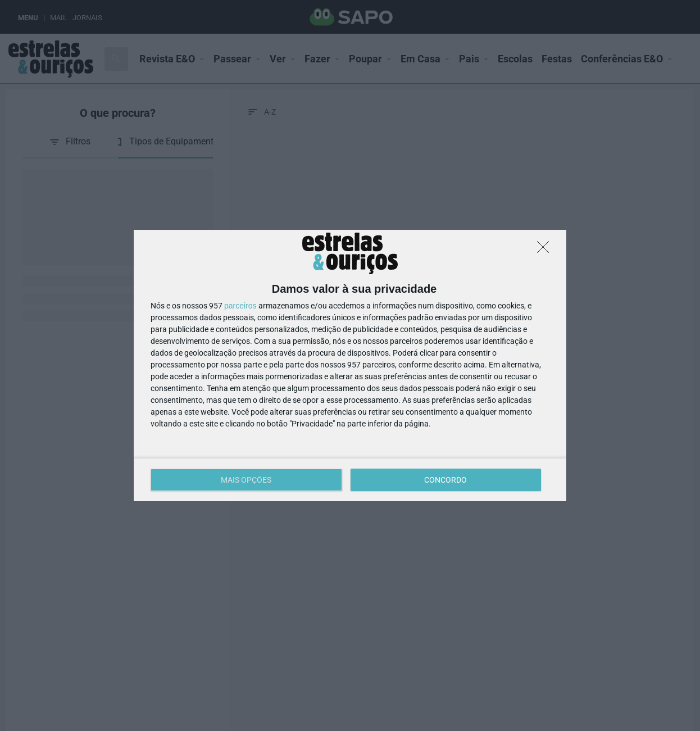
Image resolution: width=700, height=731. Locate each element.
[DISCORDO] (546, 250)
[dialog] (350, 366)
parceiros (240, 306)
